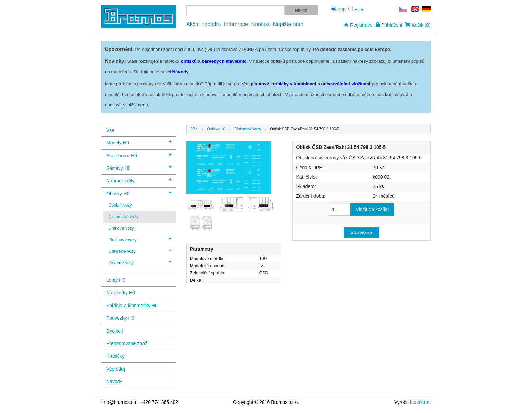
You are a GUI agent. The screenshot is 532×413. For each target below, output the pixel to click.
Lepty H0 (116, 280)
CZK (342, 10)
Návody (114, 381)
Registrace (358, 25)
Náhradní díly (139, 180)
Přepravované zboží (127, 343)
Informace (236, 24)
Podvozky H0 (120, 318)
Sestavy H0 (139, 168)
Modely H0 (139, 142)
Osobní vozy (120, 205)
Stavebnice (362, 232)
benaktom (420, 402)
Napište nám (288, 24)
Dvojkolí (115, 331)
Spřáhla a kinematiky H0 (132, 306)
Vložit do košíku (372, 209)
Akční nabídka (203, 24)
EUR (359, 10)
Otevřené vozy (140, 251)
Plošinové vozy (140, 239)
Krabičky (115, 356)
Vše (110, 130)
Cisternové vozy (123, 217)
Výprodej (116, 369)
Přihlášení (389, 25)
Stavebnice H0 (139, 155)
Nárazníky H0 (121, 293)
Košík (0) (418, 25)
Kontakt (260, 24)
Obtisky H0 (139, 193)
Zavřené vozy (140, 262)
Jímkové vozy (121, 228)
